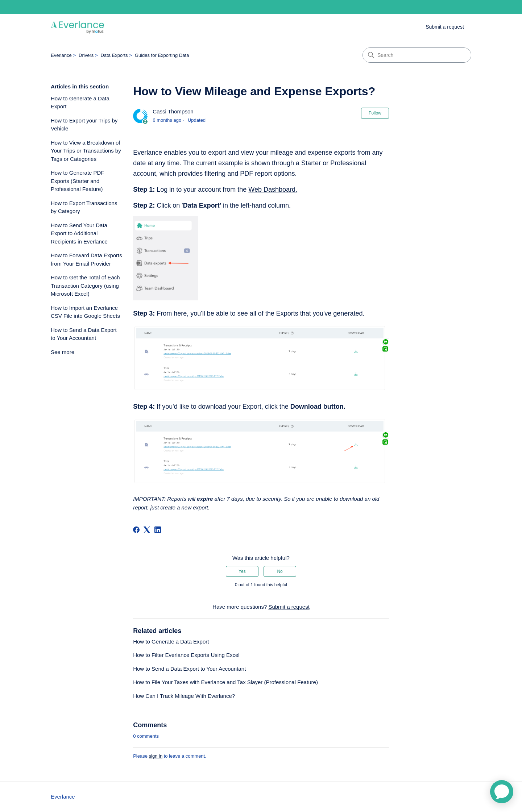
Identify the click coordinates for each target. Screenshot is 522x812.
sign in (156, 756)
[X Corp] (147, 530)
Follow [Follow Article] (375, 113)
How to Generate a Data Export (80, 103)
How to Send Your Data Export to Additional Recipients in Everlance (79, 233)
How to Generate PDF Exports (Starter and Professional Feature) (78, 181)
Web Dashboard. (273, 190)
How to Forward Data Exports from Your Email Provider (86, 259)
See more (63, 352)
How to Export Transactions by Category (84, 207)
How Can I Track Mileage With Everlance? (184, 696)
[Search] (417, 55)
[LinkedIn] (158, 530)
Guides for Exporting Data (162, 55)
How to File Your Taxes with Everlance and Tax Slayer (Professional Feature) (225, 682)
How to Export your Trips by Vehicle (84, 125)
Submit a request (445, 27)
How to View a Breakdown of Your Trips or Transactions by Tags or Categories (86, 151)
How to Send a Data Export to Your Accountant (84, 334)
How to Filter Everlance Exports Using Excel (186, 655)
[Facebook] (136, 530)
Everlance (61, 55)
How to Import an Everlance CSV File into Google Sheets (85, 312)
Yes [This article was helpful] (242, 571)
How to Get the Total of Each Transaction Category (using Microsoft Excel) (85, 286)
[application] (502, 792)
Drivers (86, 55)
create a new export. (186, 507)
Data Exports (114, 55)
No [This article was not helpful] (280, 571)
